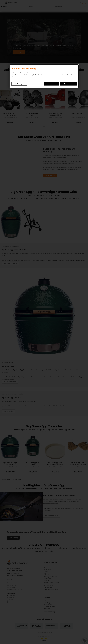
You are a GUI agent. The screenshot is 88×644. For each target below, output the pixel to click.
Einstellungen (19, 84)
